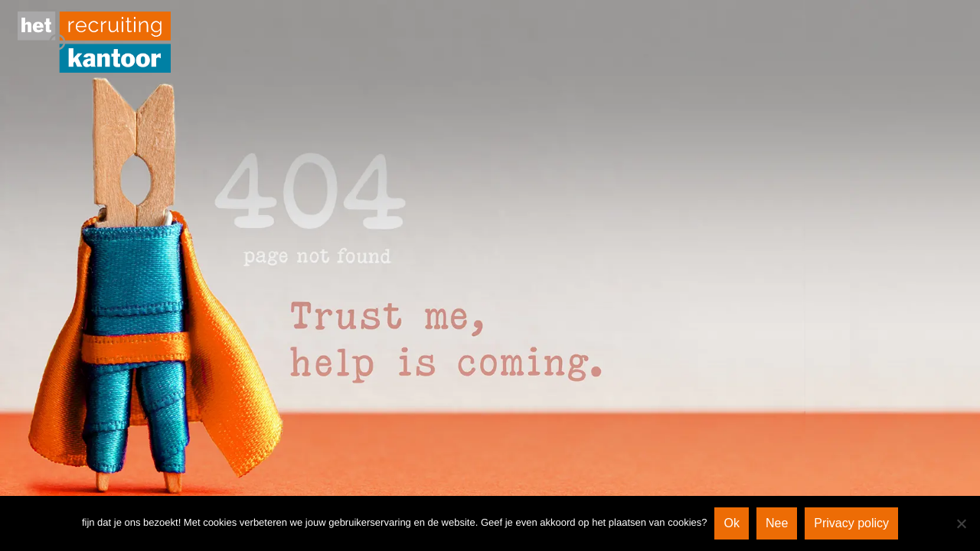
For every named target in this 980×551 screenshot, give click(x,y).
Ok (731, 523)
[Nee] (961, 523)
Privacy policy (851, 523)
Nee (777, 523)
